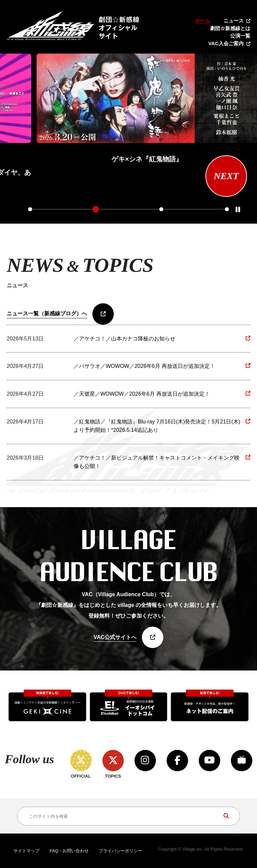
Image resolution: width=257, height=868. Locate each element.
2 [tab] (96, 209)
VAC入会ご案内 (226, 43)
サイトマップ (26, 851)
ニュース (234, 21)
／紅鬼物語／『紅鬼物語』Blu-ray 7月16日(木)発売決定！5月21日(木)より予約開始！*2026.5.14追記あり (157, 426)
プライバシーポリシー (120, 851)
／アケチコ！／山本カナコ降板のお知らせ (124, 339)
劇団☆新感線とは (230, 28)
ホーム (203, 21)
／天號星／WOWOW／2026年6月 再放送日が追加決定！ (142, 394)
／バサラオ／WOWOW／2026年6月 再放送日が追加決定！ (144, 366)
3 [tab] (161, 209)
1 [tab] (30, 209)
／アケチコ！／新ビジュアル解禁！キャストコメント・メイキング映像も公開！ (157, 462)
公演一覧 (240, 36)
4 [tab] (227, 209)
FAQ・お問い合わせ (69, 851)
